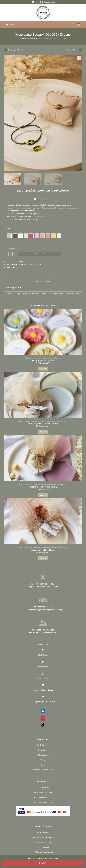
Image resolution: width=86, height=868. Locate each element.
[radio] (9, 236)
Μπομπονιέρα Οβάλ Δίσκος (43, 550)
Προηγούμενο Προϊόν (15, 50)
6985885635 (43, 667)
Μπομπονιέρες (34, 358)
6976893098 (43, 678)
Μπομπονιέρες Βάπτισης (53, 358)
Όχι (17, 267)
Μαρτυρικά (37, 264)
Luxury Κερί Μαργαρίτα (43, 360)
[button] (79, 58)
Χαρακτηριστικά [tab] (43, 281)
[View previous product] (6, 50)
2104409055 (43, 655)
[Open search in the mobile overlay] (75, 25)
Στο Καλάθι (39, 254)
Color (8, 228)
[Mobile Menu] (10, 25)
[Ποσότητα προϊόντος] (10, 254)
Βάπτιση (17, 264)
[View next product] (80, 50)
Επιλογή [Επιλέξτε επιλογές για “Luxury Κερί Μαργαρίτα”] (43, 369)
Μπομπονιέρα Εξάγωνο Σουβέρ (43, 487)
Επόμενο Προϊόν (72, 50)
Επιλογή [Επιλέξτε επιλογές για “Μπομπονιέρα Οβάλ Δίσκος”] (43, 558)
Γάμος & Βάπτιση (31, 39)
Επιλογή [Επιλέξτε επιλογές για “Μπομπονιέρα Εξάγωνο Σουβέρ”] (43, 495)
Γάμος (27, 358)
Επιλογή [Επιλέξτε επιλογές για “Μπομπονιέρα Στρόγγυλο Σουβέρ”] (43, 432)
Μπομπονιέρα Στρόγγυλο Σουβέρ (43, 423)
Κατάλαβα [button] (43, 863)
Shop (22, 39)
